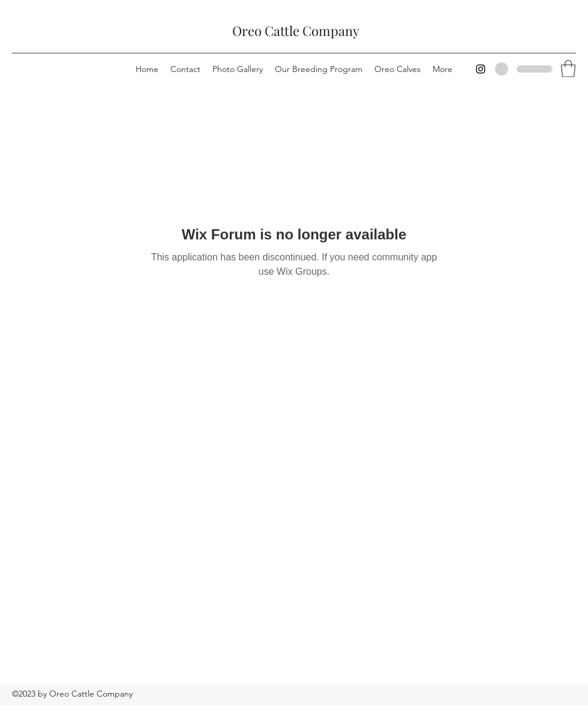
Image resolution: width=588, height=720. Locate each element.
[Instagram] (481, 69)
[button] (568, 69)
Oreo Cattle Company (296, 31)
